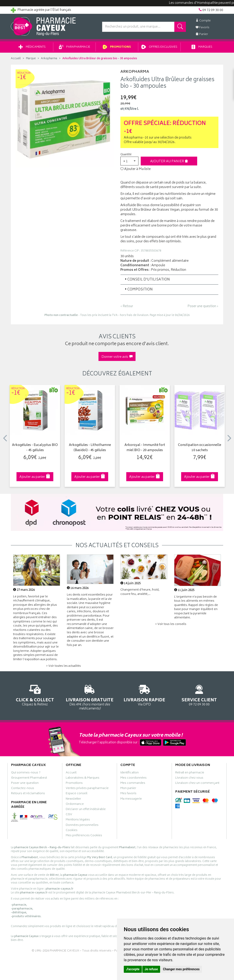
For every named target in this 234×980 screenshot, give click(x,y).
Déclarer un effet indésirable (86, 810)
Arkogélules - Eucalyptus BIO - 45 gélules (35, 448)
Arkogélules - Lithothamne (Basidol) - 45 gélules (90, 448)
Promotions (117, 47)
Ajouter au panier (169, 161)
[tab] (169, 280)
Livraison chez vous (189, 778)
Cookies (72, 831)
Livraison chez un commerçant (197, 784)
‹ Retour (127, 306)
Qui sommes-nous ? (26, 773)
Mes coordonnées (133, 778)
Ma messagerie (131, 799)
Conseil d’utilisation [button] (147, 280)
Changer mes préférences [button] (181, 969)
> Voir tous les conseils (171, 624)
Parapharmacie (75, 47)
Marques (202, 47)
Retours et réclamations (28, 794)
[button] (129, 161)
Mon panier (128, 789)
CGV (69, 815)
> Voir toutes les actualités (63, 666)
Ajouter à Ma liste (136, 169)
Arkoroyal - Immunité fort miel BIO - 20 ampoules (145, 448)
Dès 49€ (90, 697)
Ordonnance (75, 805)
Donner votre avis (117, 357)
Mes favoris (128, 794)
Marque (31, 59)
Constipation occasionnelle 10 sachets (200, 448)
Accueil (16, 59)
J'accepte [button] (133, 969)
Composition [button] (138, 290)
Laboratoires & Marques (83, 778)
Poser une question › (203, 306)
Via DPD (144, 695)
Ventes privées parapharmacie (87, 789)
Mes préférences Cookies (84, 836)
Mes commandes (133, 784)
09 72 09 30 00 (199, 695)
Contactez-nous (23, 789)
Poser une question (25, 784)
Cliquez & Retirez (35, 695)
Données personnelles (82, 826)
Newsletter (73, 799)
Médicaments (32, 47)
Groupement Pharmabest (29, 778)
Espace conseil (77, 794)
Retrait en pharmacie (190, 773)
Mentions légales (78, 820)
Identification (130, 773)
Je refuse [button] (151, 969)
